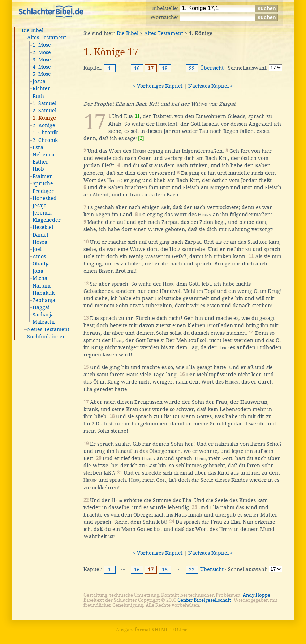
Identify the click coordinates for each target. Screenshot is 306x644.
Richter (41, 88)
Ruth (38, 96)
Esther (40, 162)
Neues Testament (48, 329)
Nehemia (44, 155)
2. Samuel (44, 111)
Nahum (42, 286)
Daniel (40, 235)
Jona (38, 271)
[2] (141, 138)
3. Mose (42, 60)
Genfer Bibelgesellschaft (204, 600)
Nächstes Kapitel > (211, 86)
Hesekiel (43, 227)
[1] (136, 116)
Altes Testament (47, 38)
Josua (39, 81)
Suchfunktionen (46, 337)
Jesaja (40, 206)
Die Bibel (33, 30)
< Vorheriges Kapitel (158, 86)
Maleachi (44, 322)
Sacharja (43, 315)
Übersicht (212, 68)
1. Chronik (45, 133)
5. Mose (42, 74)
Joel (37, 249)
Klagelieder (47, 220)
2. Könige (44, 125)
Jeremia (42, 213)
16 (137, 68)
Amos (39, 256)
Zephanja (44, 300)
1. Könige (44, 118)
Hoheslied (45, 198)
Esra (38, 147)
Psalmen (43, 176)
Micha (40, 278)
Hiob (38, 169)
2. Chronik (45, 140)
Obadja (41, 264)
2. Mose (42, 52)
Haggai (41, 307)
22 (192, 68)
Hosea (40, 242)
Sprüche (43, 183)
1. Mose (42, 45)
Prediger (43, 191)
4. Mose (42, 67)
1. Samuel (44, 103)
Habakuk (44, 293)
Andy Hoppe (257, 595)
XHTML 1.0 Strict (170, 630)
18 (165, 68)
